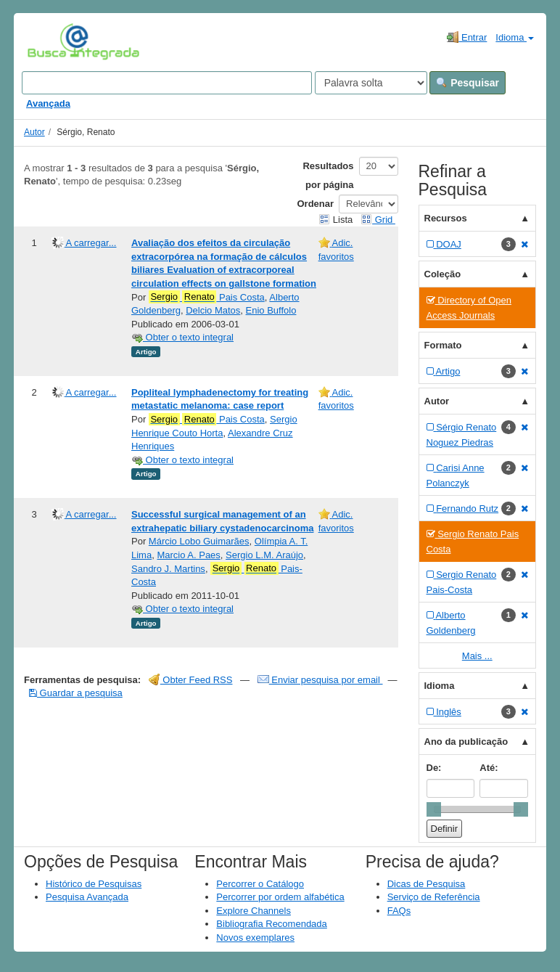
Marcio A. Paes (188, 555)
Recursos (446, 218)
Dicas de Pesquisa (427, 884)
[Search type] (371, 83)
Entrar (467, 37)
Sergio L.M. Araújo (264, 555)
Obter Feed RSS (191, 680)
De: (434, 768)
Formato (443, 345)
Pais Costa (207, 297)
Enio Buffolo (271, 310)
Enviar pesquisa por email (320, 680)
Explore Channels (254, 911)
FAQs (399, 911)
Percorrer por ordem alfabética (280, 897)
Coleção (443, 274)
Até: (489, 768)
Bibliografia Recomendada (271, 924)
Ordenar (316, 204)
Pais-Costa (217, 575)
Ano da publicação (466, 742)
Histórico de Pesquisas (94, 884)
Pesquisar (468, 83)
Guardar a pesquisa (76, 693)
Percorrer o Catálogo (260, 884)
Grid (378, 220)
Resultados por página (328, 175)
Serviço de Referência (434, 897)
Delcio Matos (213, 310)
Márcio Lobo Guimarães (199, 541)
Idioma (515, 37)
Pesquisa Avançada (87, 897)
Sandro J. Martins (168, 569)
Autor (34, 132)
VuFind (50, 41)
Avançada (48, 103)
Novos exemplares (255, 938)
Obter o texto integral (182, 337)
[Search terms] (167, 83)
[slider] (434, 809)
